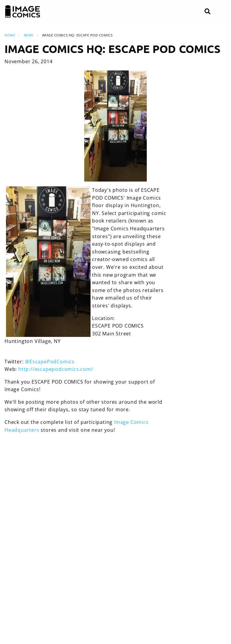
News (29, 35)
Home (10, 35)
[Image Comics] (23, 11)
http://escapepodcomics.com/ (56, 369)
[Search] (207, 12)
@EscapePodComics (50, 362)
